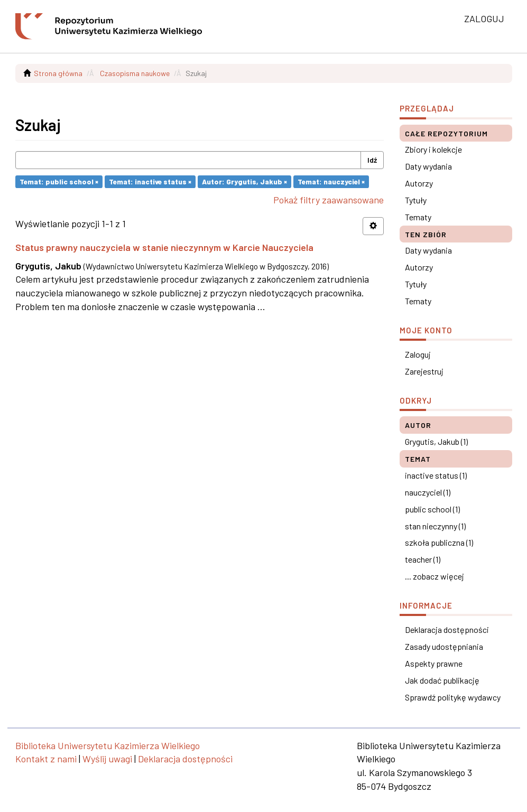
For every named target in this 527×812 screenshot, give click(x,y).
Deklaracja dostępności (447, 629)
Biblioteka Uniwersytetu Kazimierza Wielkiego (108, 745)
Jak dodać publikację (442, 680)
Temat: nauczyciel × (331, 181)
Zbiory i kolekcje (433, 149)
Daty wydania (428, 166)
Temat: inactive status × (150, 181)
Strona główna (58, 73)
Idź (372, 160)
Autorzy (419, 183)
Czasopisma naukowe (135, 73)
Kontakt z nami (46, 759)
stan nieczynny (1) (435, 526)
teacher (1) (423, 559)
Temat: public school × (59, 181)
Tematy (418, 217)
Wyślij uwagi (107, 759)
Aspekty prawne (434, 663)
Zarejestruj (424, 371)
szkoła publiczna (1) (439, 542)
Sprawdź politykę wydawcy (453, 697)
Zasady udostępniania (444, 646)
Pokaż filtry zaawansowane (329, 200)
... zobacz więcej (434, 576)
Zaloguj (418, 354)
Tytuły (416, 200)
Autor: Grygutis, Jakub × (244, 181)
